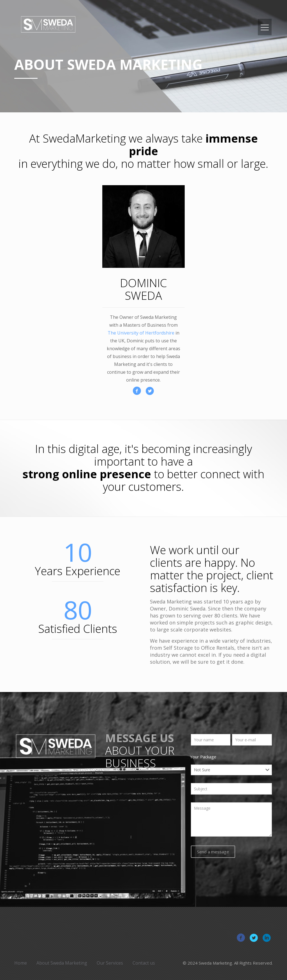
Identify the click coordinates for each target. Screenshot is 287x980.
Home (21, 963)
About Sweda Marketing (62, 963)
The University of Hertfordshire (141, 333)
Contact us (144, 963)
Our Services (110, 963)
